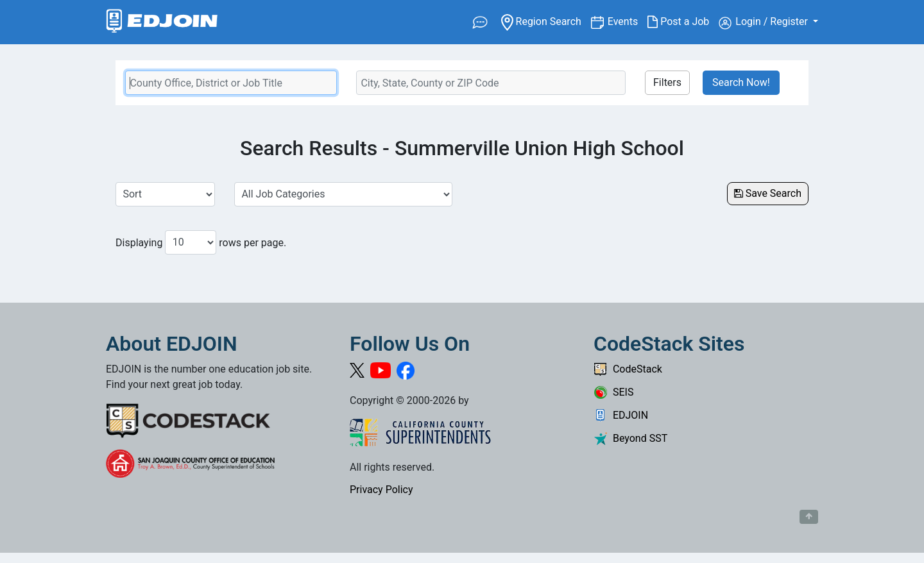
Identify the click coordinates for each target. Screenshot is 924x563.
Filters (667, 82)
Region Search (546, 21)
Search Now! (741, 82)
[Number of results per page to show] (191, 242)
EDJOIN (621, 415)
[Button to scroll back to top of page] (809, 517)
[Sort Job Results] (165, 194)
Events (628, 21)
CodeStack (628, 369)
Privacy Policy (381, 490)
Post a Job (683, 22)
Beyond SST (630, 438)
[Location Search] (491, 83)
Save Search (768, 193)
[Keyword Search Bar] (231, 83)
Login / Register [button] (765, 22)
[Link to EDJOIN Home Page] (162, 22)
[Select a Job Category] (343, 194)
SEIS (613, 392)
